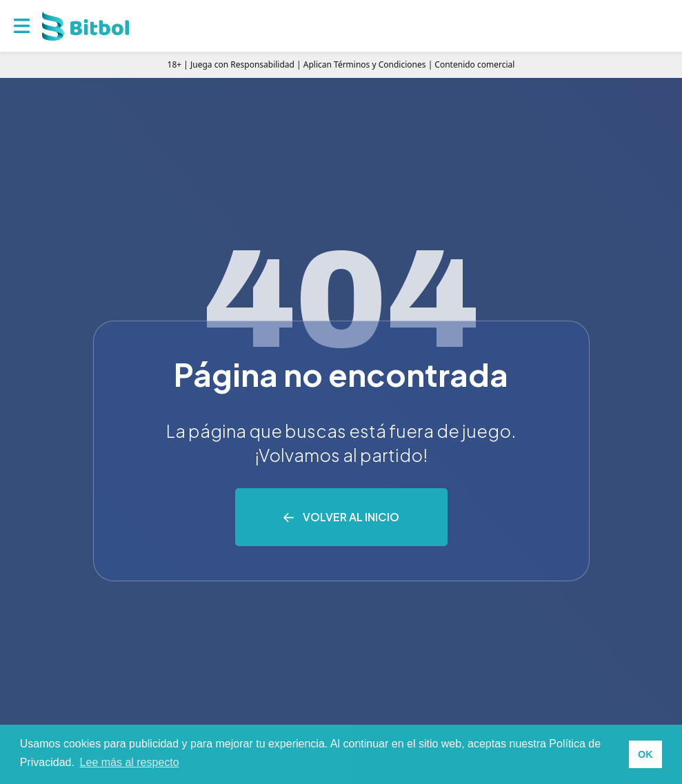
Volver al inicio (351, 517)
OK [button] (645, 754)
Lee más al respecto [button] (130, 762)
